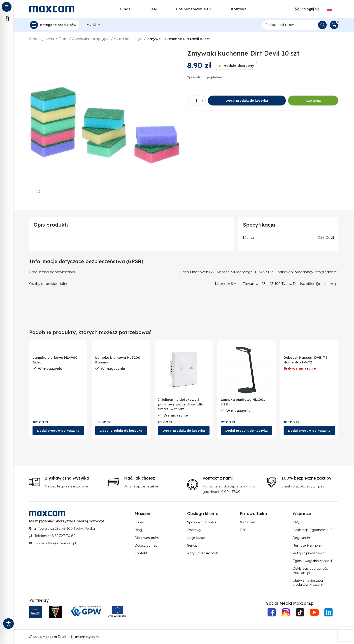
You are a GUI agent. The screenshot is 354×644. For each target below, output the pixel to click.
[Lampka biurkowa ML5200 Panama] (121, 348)
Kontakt (141, 553)
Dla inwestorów (147, 538)
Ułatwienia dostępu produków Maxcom (308, 583)
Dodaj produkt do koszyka (247, 101)
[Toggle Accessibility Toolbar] (8, 624)
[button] (58, 431)
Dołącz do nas (146, 546)
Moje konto (196, 538)
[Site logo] (52, 9)
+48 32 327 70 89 (62, 536)
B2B (243, 530)
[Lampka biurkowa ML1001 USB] (247, 369)
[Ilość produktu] (196, 101)
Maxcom (50, 637)
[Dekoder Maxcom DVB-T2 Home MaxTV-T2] (309, 348)
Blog (138, 530)
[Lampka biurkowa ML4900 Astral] (58, 348)
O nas (139, 522)
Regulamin (301, 538)
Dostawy (194, 530)
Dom (63, 39)
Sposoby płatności (201, 522)
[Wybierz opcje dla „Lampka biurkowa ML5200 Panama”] (121, 431)
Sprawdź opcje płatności (206, 77)
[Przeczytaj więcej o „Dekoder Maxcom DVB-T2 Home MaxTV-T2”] (309, 431)
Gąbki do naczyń (128, 39)
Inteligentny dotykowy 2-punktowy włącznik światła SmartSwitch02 (181, 404)
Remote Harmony (307, 546)
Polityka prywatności (309, 553)
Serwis (192, 546)
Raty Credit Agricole (203, 553)
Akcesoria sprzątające (91, 39)
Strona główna (42, 39)
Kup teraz (313, 101)
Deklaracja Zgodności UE (312, 530)
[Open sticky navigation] (54, 25)
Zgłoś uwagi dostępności (312, 561)
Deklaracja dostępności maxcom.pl (311, 571)
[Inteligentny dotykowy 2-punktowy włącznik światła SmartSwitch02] (184, 369)
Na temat (247, 522)
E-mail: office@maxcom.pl (55, 543)
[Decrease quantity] (190, 101)
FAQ (296, 522)
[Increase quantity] (203, 101)
